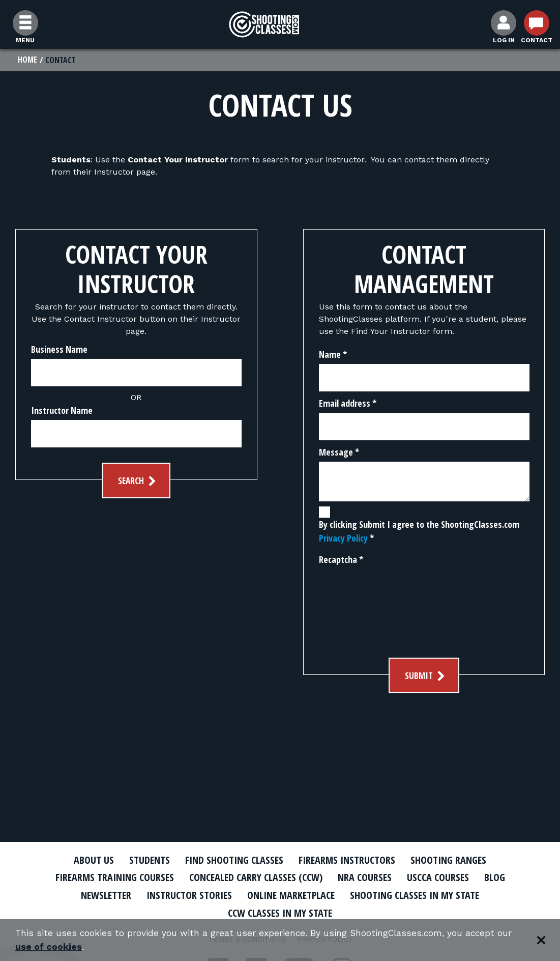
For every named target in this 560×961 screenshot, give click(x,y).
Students (143, 860)
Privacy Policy (343, 539)
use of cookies (49, 946)
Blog (504, 878)
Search (138, 481)
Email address (348, 404)
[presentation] (361, 606)
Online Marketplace (292, 895)
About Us (85, 860)
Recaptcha (341, 560)
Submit (426, 676)
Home (28, 60)
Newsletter (97, 895)
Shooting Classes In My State (422, 895)
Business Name (59, 350)
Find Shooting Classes (232, 860)
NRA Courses (369, 878)
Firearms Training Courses (108, 878)
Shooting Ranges (456, 860)
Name (333, 355)
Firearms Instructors (350, 860)
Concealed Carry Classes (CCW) (256, 878)
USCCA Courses (445, 878)
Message (339, 453)
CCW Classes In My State (280, 913)
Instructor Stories (185, 895)
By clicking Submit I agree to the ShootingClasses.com (419, 532)
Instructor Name (62, 411)
